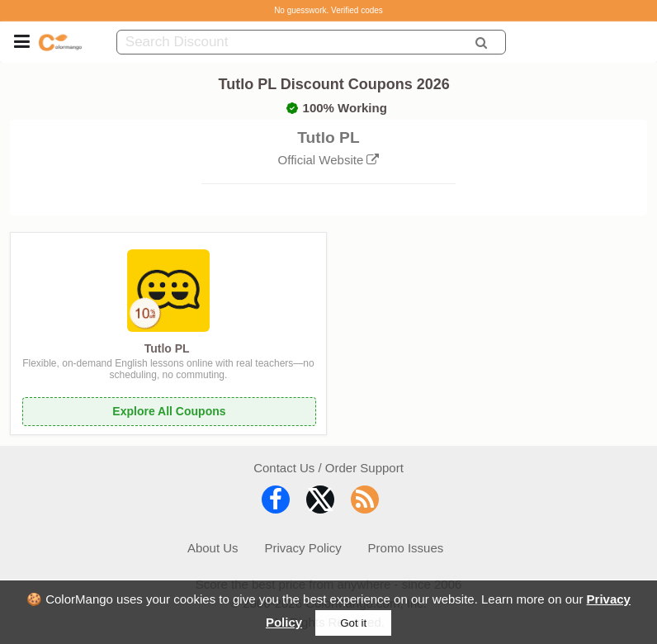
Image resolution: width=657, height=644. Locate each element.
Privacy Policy (303, 548)
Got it (353, 623)
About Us (213, 548)
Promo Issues (406, 548)
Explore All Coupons (169, 411)
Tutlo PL (167, 348)
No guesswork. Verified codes (328, 10)
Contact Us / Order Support (328, 468)
